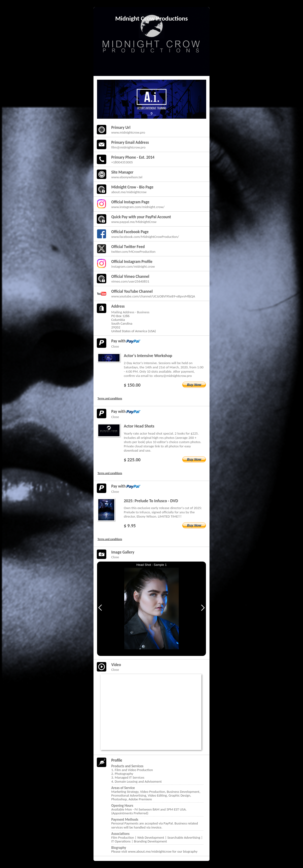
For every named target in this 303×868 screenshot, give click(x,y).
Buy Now (194, 385)
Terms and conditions (110, 398)
